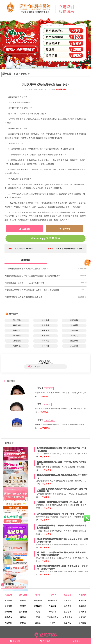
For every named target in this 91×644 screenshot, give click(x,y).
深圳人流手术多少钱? (24, 249)
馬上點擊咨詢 (61, 89)
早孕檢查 (45, 336)
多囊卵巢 (53, 606)
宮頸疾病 (45, 325)
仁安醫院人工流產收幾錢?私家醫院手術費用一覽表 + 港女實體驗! (32, 290)
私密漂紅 (68, 623)
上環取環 (17, 341)
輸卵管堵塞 (53, 601)
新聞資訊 (82, 617)
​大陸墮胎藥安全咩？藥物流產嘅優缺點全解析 (23, 297)
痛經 (38, 612)
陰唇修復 (17, 346)
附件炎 (23, 623)
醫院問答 (82, 612)
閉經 (38, 617)
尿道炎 (23, 617)
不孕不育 (74, 330)
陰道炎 (23, 601)
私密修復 (74, 320)
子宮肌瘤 (45, 330)
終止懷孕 (17, 320)
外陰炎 (53, 623)
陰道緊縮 (17, 336)
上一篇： (11, 249)
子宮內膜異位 (53, 617)
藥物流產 (17, 330)
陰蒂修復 (68, 612)
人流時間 (74, 336)
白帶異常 (38, 606)
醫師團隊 (82, 623)
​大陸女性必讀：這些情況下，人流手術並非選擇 (24, 283)
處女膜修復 (68, 617)
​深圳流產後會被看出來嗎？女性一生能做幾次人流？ (26, 269)
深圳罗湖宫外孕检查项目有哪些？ (70, 249)
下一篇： (51, 249)
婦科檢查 (45, 341)
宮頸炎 (23, 606)
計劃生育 (25, 74)
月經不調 (17, 325)
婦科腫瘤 (45, 320)
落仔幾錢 (74, 325)
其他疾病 (82, 595)
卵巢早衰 (53, 612)
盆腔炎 (38, 623)
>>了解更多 (43, 396)
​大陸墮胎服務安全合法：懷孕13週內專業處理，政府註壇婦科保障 (32, 276)
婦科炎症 (45, 346)
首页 (16, 74)
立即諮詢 (34, 367)
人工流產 (74, 346)
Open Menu (88, 8)
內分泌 (38, 595)
